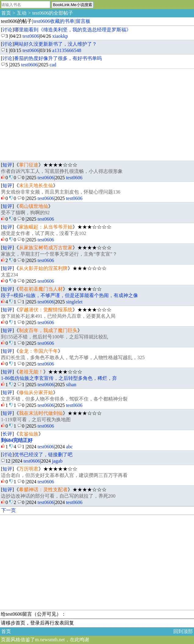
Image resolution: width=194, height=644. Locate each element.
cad (53, 65)
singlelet (74, 302)
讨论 (7, 30)
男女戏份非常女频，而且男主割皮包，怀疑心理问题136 (61, 192)
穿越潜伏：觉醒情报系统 (46, 310)
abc (69, 447)
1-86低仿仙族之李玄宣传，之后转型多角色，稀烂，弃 (59, 378)
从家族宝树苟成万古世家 (46, 248)
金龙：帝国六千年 (38, 351)
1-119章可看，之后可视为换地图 (36, 420)
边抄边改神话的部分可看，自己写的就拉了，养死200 (58, 496)
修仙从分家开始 (36, 392)
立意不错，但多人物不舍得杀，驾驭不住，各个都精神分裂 (64, 399)
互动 (22, 13)
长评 (7, 434)
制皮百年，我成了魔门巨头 (48, 330)
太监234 (9, 275)
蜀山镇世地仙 (34, 206)
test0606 (31, 36)
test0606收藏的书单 (54, 21)
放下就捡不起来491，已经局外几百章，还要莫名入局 (58, 316)
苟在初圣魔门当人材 (41, 289)
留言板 (83, 21)
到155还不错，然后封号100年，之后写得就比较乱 (55, 337)
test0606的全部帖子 (53, 13)
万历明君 (29, 469)
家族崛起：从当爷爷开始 (46, 227)
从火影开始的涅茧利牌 (43, 268)
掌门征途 (29, 165)
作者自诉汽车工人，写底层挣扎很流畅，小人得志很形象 (62, 171)
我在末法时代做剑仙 (41, 413)
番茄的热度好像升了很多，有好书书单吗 (58, 58)
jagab (57, 461)
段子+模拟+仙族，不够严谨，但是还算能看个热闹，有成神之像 (69, 295)
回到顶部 (183, 631)
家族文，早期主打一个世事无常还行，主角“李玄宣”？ (59, 254)
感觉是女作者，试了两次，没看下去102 (44, 233)
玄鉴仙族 (29, 434)
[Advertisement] (97, 115)
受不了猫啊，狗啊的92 (25, 213)
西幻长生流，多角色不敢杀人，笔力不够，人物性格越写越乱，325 (73, 357)
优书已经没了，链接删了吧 (43, 455)
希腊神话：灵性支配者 (43, 490)
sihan (71, 385)
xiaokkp (60, 36)
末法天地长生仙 (36, 185)
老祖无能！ (31, 372)
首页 (6, 13)
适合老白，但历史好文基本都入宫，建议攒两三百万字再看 (64, 475)
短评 (7, 165)
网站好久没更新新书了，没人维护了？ (55, 44)
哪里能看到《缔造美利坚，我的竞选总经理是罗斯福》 (72, 30)
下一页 (9, 510)
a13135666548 (67, 50)
